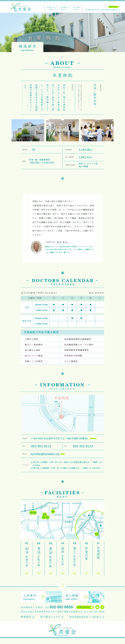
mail (62, 454)
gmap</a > (93, 438)
